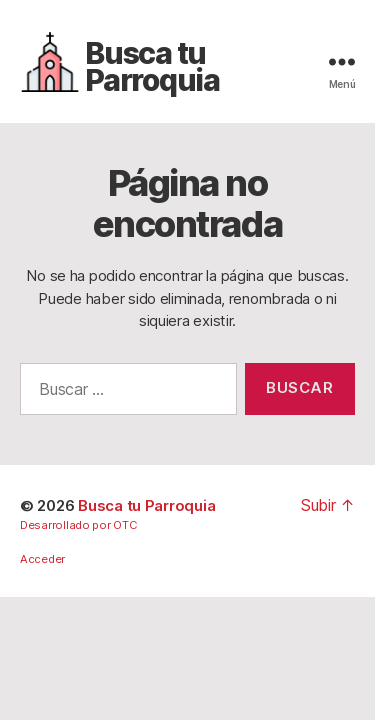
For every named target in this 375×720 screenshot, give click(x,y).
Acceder (42, 559)
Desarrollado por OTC (78, 525)
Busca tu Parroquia (152, 67)
